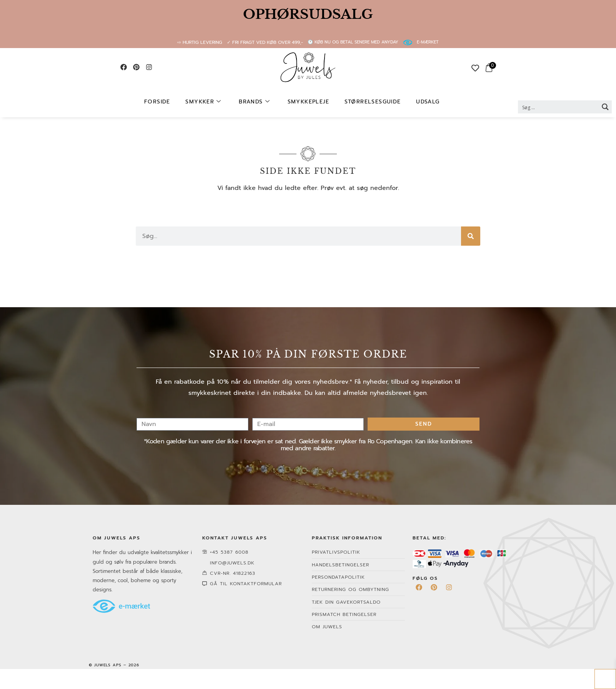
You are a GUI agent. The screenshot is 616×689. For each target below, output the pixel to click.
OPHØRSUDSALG (308, 14)
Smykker (210, 102)
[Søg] (471, 236)
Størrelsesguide (368, 102)
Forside (168, 102)
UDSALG (420, 102)
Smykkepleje (308, 102)
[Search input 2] (559, 107)
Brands (257, 102)
